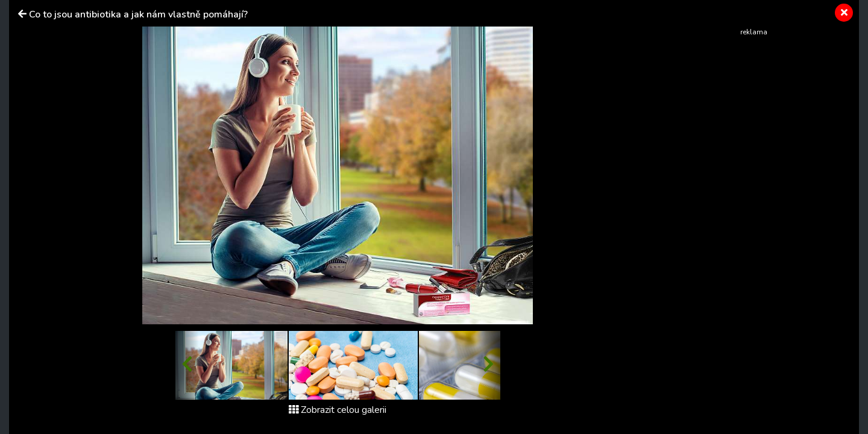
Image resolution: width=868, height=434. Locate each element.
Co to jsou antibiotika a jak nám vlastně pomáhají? (138, 14)
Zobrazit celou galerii (338, 410)
